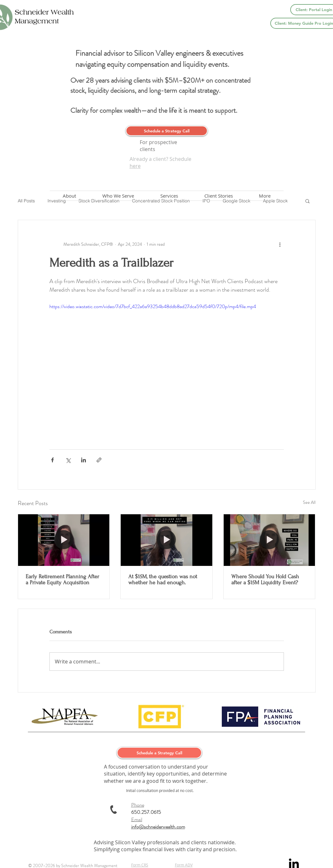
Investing (57, 201)
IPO (206, 201)
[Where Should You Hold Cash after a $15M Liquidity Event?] (269, 540)
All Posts (26, 201)
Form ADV (184, 865)
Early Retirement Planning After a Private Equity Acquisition (62, 580)
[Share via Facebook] (52, 460)
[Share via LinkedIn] (83, 460)
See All (309, 502)
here (135, 166)
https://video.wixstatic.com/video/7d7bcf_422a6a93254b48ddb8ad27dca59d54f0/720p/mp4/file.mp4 (153, 306)
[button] (307, 201)
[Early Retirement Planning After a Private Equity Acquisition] (64, 540)
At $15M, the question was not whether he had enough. (163, 580)
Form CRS (140, 865)
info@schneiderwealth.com (158, 827)
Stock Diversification (99, 201)
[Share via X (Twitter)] (68, 460)
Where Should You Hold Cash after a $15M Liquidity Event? (265, 580)
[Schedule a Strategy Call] (167, 131)
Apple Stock (275, 201)
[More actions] (280, 244)
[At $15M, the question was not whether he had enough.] (167, 540)
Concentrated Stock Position (161, 201)
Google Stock (237, 201)
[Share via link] (99, 460)
